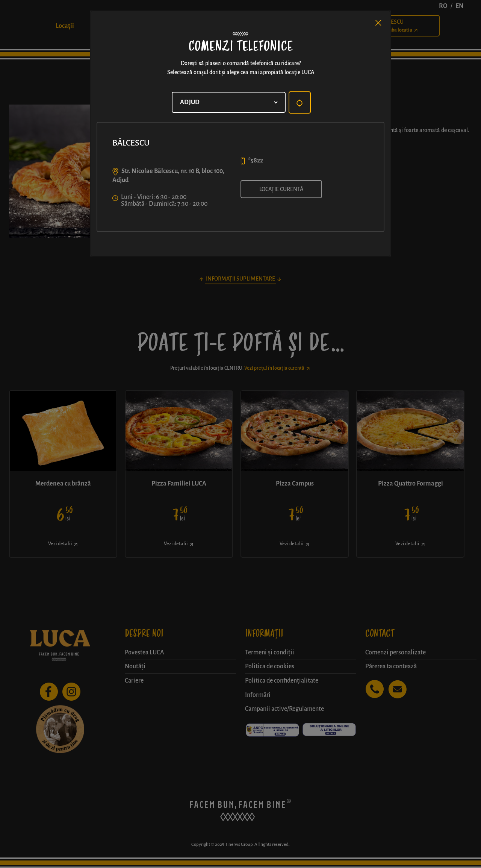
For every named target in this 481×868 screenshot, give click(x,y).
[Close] (378, 23)
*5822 (256, 161)
